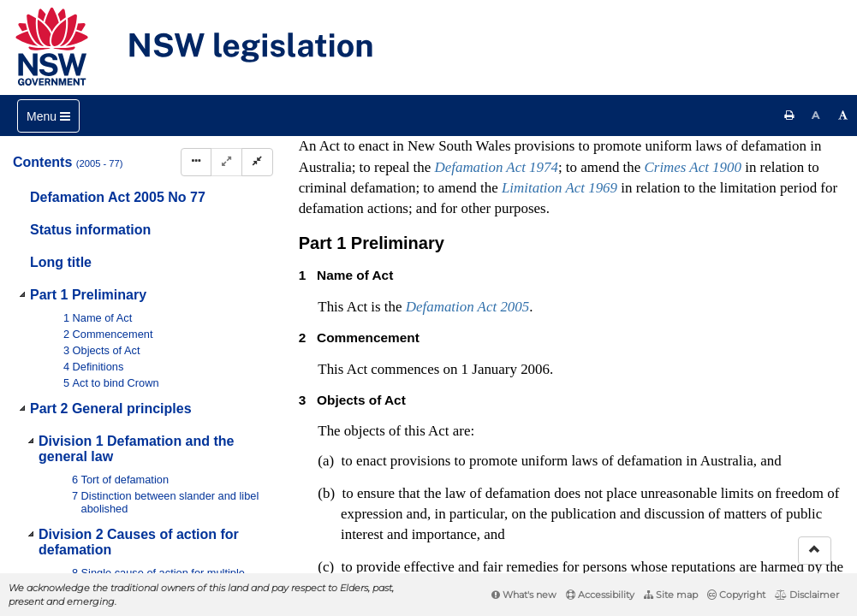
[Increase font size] (843, 115)
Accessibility (600, 595)
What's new (524, 595)
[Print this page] (789, 115)
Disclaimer (807, 595)
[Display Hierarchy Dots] (196, 162)
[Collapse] (257, 162)
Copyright (736, 595)
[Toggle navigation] (48, 116)
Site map (671, 595)
